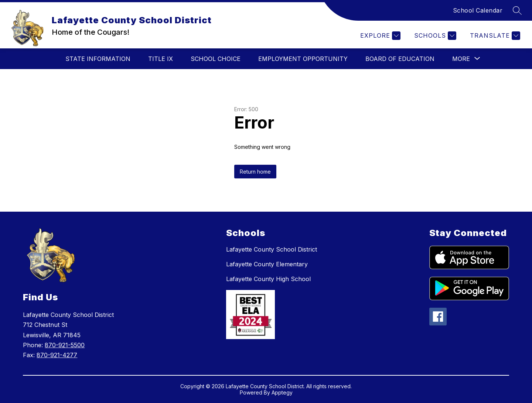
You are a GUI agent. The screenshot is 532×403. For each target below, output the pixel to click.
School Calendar (478, 10)
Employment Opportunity (303, 59)
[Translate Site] (494, 36)
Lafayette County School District (272, 249)
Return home (255, 172)
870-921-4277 (57, 355)
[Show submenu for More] (461, 59)
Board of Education (400, 59)
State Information (98, 59)
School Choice (216, 59)
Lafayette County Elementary (267, 264)
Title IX (161, 59)
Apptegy (282, 392)
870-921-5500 (65, 345)
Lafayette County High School (268, 279)
